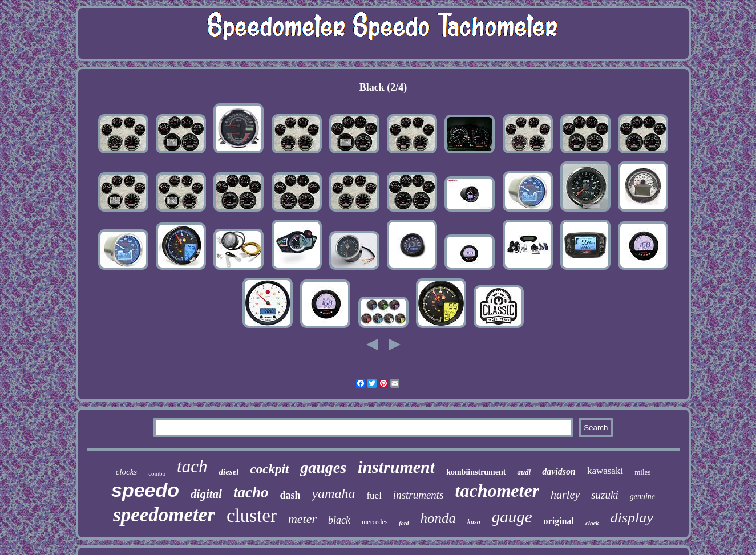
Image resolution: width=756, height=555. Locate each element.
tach (192, 466)
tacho (251, 492)
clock (592, 523)
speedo (145, 490)
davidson (559, 471)
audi (524, 472)
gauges (323, 467)
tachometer (498, 491)
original (559, 521)
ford (404, 523)
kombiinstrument (476, 472)
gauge (512, 517)
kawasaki (605, 471)
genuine (642, 497)
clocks (126, 472)
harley (565, 495)
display (632, 518)
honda (438, 518)
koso (474, 522)
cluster (252, 516)
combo (157, 473)
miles (642, 472)
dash (290, 495)
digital (206, 494)
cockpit (269, 469)
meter (302, 519)
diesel (229, 472)
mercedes (375, 522)
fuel (374, 495)
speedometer (164, 515)
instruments (419, 495)
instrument (396, 467)
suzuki (605, 495)
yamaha (333, 493)
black (339, 520)
